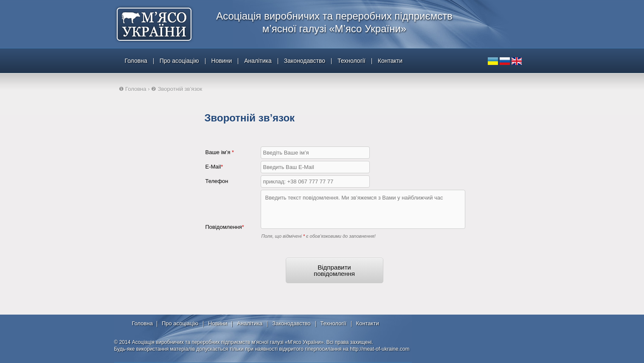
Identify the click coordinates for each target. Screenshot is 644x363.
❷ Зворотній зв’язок (177, 89)
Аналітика (258, 61)
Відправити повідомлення (334, 270)
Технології (352, 61)
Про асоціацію (179, 61)
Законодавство (305, 61)
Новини (222, 61)
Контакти (390, 61)
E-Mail (214, 167)
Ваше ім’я (220, 152)
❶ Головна (133, 89)
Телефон (217, 181)
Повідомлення (225, 227)
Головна (136, 61)
